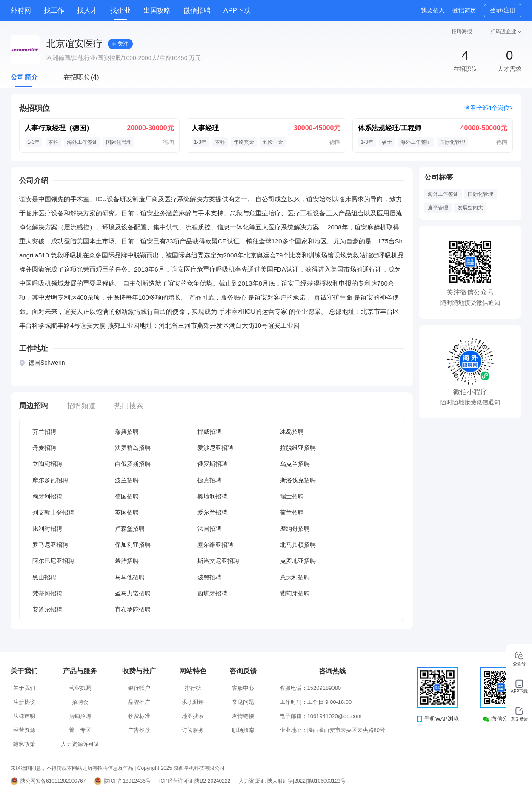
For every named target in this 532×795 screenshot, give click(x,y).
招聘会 (80, 702)
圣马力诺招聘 (133, 593)
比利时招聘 (47, 529)
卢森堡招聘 (130, 529)
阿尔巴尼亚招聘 (53, 561)
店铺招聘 (80, 716)
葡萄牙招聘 (295, 593)
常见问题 (243, 702)
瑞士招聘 (292, 496)
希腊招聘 (127, 561)
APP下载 (237, 10)
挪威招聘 (209, 432)
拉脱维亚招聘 (298, 448)
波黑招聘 (209, 577)
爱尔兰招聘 (212, 512)
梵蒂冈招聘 (47, 593)
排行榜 (193, 688)
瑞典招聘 (127, 432)
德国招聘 (127, 496)
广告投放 (139, 730)
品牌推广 (139, 702)
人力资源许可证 (80, 744)
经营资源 (24, 730)
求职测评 (193, 702)
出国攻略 (157, 10)
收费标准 (139, 716)
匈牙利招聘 (47, 496)
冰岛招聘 (292, 432)
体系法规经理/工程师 (389, 128)
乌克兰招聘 (295, 464)
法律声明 (24, 716)
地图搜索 (193, 716)
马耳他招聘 (130, 577)
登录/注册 (503, 10)
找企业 (120, 10)
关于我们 (24, 688)
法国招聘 (209, 529)
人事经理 (205, 128)
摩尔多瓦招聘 (50, 480)
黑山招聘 (44, 577)
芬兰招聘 (44, 432)
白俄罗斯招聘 (133, 464)
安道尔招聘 (47, 609)
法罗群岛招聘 (133, 448)
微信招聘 (197, 10)
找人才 (87, 10)
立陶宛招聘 (47, 464)
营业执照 (80, 688)
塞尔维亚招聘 (215, 545)
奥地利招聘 (212, 496)
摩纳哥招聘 (295, 529)
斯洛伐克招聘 (298, 480)
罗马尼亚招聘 (50, 545)
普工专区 (80, 730)
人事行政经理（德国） (59, 128)
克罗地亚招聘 (298, 561)
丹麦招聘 (44, 448)
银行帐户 (139, 688)
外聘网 (21, 10)
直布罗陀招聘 (133, 609)
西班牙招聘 (212, 593)
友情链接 (243, 716)
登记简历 (464, 10)
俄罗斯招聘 (212, 464)
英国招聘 (127, 512)
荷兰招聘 (292, 512)
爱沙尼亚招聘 (215, 448)
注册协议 (24, 702)
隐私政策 (24, 744)
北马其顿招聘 (298, 545)
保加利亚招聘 (133, 545)
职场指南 (243, 730)
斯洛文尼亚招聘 (218, 561)
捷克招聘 (209, 480)
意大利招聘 (295, 577)
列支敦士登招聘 (53, 512)
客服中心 (243, 688)
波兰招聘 (127, 480)
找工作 (54, 10)
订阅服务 (193, 730)
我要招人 (433, 10)
